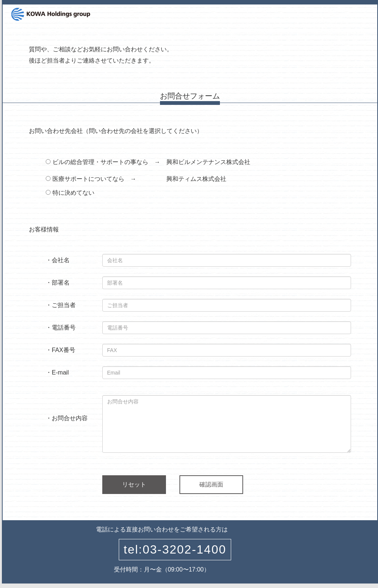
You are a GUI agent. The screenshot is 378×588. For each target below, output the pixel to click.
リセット (134, 484)
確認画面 (211, 484)
